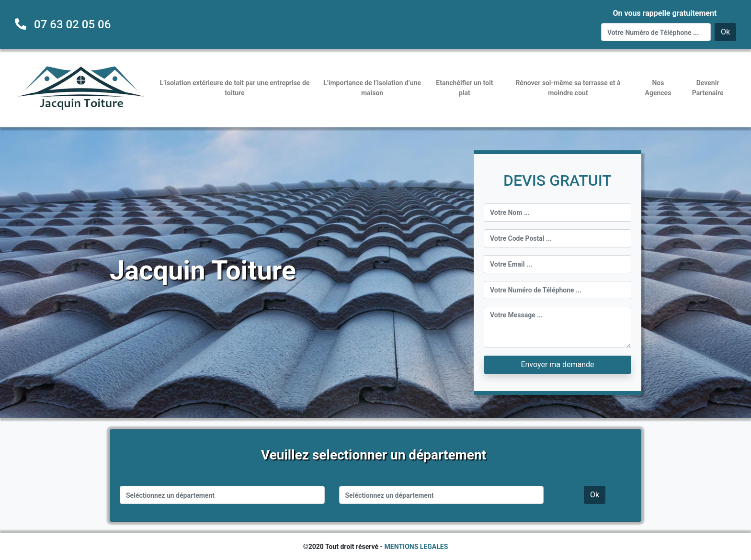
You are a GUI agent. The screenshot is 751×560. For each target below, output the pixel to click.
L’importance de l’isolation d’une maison (372, 88)
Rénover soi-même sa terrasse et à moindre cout (568, 88)
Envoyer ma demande (557, 364)
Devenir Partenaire (708, 88)
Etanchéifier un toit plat (464, 88)
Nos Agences (658, 88)
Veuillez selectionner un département (374, 455)
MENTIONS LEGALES (416, 547)
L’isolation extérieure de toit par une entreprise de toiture (235, 88)
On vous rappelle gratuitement (665, 13)
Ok (725, 32)
